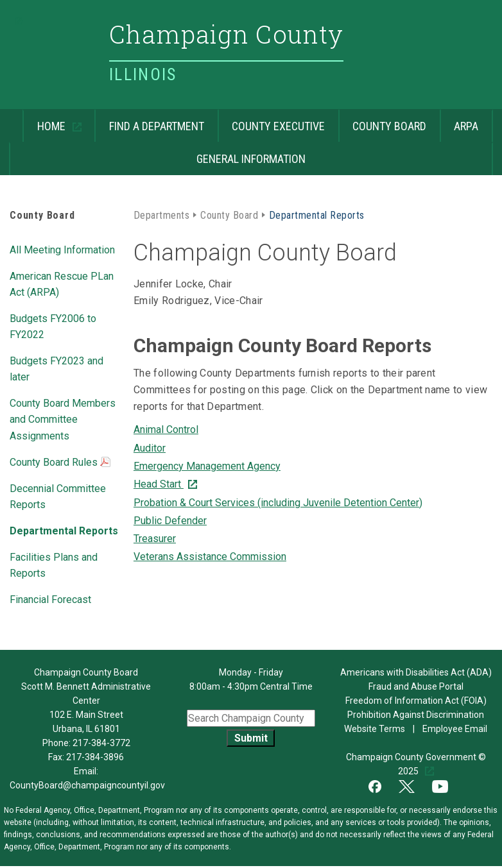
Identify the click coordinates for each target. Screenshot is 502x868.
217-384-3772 (101, 743)
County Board (383, 121)
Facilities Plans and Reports (54, 564)
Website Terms (376, 729)
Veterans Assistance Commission (210, 557)
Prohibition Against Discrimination (416, 715)
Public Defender (170, 521)
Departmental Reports (64, 530)
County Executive (272, 121)
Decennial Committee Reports (58, 496)
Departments (161, 214)
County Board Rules (60, 463)
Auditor (150, 448)
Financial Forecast (50, 599)
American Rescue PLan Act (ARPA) (62, 283)
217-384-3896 (95, 757)
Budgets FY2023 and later (56, 368)
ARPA (459, 121)
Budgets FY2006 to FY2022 (53, 326)
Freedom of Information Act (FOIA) (416, 701)
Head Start (159, 484)
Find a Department (149, 121)
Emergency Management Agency (207, 466)
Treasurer (155, 539)
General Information (157, 154)
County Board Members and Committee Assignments (63, 418)
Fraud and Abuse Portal (416, 686)
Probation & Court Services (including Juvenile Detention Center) (278, 503)
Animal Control (166, 430)
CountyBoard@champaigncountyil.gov (87, 785)
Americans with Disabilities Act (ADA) (416, 672)
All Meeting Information (62, 249)
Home (45, 121)
